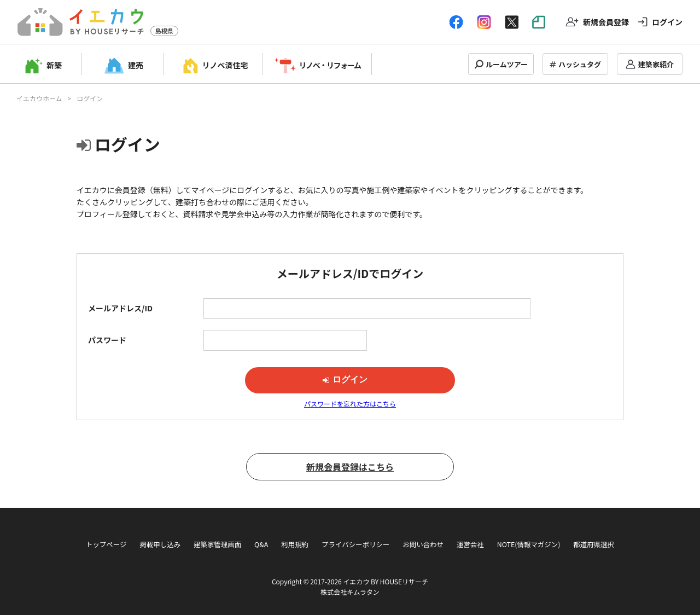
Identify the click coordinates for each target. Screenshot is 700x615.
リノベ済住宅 (225, 65)
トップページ (106, 544)
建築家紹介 (656, 64)
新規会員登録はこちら (350, 467)
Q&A (261, 544)
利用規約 (295, 544)
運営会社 (470, 544)
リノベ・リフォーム (330, 65)
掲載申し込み (160, 544)
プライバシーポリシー (355, 544)
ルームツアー (507, 64)
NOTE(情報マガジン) (529, 544)
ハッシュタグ (580, 64)
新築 (54, 65)
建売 (136, 65)
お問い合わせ (423, 544)
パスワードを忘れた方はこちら (350, 404)
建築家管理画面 (217, 544)
